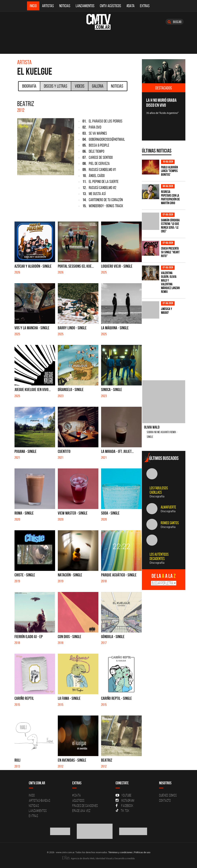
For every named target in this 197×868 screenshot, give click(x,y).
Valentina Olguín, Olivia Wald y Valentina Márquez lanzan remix (170, 282)
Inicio (33, 6)
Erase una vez (81, 811)
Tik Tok (122, 811)
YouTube (123, 795)
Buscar (175, 22)
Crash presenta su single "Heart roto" (170, 252)
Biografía (29, 86)
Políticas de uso (142, 852)
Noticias (65, 6)
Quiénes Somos (168, 795)
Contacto (165, 800)
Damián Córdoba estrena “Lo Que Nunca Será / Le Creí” (170, 226)
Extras (145, 6)
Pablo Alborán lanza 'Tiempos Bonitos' (169, 171)
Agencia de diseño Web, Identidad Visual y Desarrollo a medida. (99, 858)
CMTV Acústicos (110, 6)
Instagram (125, 800)
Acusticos (78, 800)
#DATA (131, 6)
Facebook (124, 806)
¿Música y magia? (167, 311)
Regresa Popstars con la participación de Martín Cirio (170, 197)
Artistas (48, 6)
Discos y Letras (56, 86)
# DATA (77, 795)
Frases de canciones (85, 806)
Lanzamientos (85, 6)
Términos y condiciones (120, 852)
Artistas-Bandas (39, 800)
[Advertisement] (169, 346)
